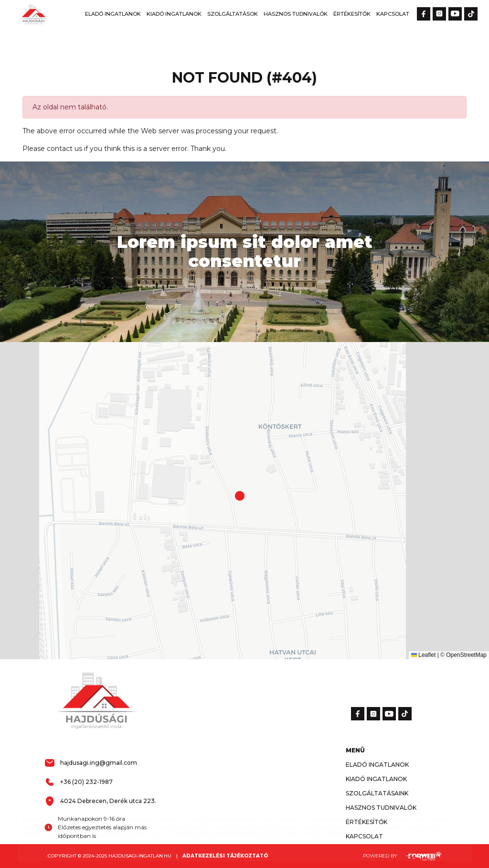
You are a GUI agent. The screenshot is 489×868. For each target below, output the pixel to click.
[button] (240, 496)
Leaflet (423, 655)
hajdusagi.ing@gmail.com (90, 763)
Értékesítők (352, 14)
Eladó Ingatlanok (113, 14)
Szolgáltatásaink (377, 793)
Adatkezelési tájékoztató (225, 856)
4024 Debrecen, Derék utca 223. (100, 801)
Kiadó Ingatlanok (174, 14)
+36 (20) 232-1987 (78, 782)
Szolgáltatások (233, 14)
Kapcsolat (393, 14)
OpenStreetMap (466, 655)
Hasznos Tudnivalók (296, 14)
